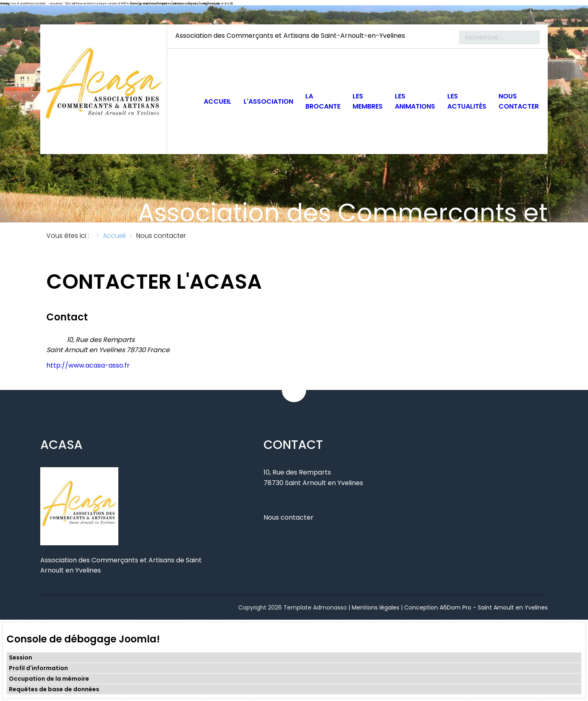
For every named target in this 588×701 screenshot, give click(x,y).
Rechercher (459, 31)
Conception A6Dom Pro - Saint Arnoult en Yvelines (476, 607)
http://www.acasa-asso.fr (88, 365)
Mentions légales (376, 607)
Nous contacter (289, 517)
